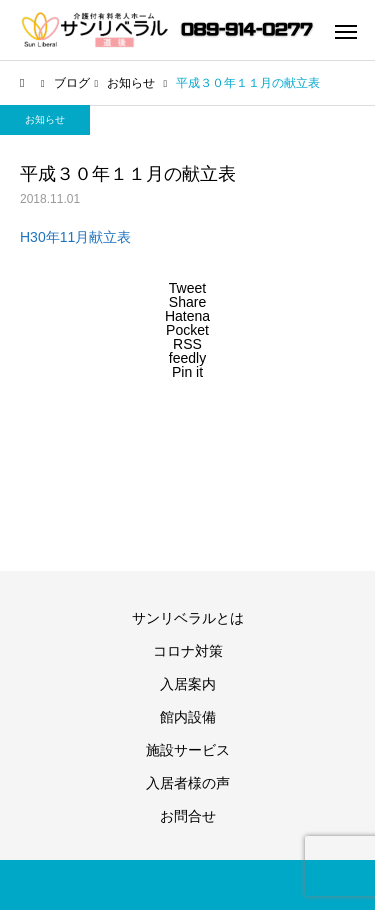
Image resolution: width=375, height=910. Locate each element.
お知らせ (45, 119)
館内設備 (188, 717)
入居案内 (188, 684)
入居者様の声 (188, 783)
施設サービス (188, 750)
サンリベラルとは (188, 618)
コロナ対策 (188, 651)
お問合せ (188, 816)
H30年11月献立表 (75, 237)
